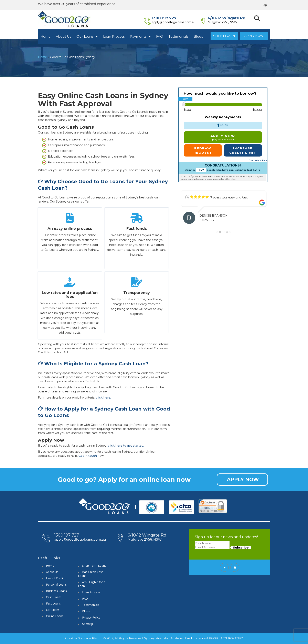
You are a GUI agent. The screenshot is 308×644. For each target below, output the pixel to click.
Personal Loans (56, 584)
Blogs (198, 37)
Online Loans (55, 616)
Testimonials (178, 37)
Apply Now (254, 36)
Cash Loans (54, 597)
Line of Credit (55, 578)
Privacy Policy (91, 617)
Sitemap (88, 624)
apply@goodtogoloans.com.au (179, 22)
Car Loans (53, 610)
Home (46, 37)
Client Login (224, 36)
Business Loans (56, 591)
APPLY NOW (243, 479)
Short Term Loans (94, 566)
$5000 (257, 110)
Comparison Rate (258, 160)
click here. (103, 398)
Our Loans (87, 37)
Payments (140, 37)
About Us (63, 37)
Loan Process (114, 37)
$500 (187, 110)
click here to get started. (126, 446)
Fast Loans (53, 603)
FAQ (160, 37)
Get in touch (88, 456)
